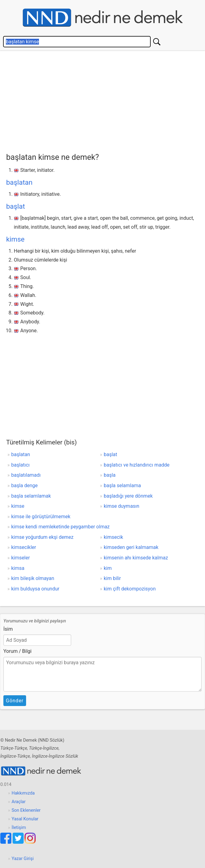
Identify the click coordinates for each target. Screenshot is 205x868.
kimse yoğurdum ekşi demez (43, 537)
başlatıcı (21, 465)
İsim (8, 629)
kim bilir (112, 578)
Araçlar (19, 802)
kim (108, 568)
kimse (15, 239)
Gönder (15, 701)
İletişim (19, 828)
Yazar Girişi (23, 859)
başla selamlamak (31, 496)
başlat (15, 206)
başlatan (19, 182)
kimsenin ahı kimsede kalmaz (136, 558)
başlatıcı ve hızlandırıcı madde (137, 465)
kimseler (21, 558)
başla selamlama (122, 485)
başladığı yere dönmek (128, 496)
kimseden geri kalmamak (131, 547)
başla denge (25, 485)
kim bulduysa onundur (35, 589)
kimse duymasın (122, 506)
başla (110, 475)
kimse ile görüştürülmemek (41, 517)
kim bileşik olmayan (33, 578)
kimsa (18, 568)
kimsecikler (24, 547)
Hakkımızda (23, 793)
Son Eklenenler (26, 810)
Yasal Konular (25, 819)
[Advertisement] (106, 100)
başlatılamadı (26, 475)
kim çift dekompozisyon (130, 589)
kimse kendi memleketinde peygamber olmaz (61, 527)
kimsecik (113, 537)
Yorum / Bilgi (17, 651)
